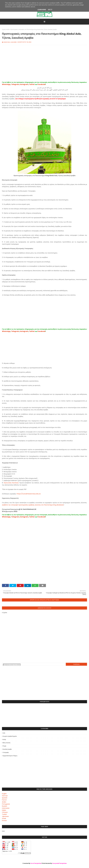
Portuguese (6, 804)
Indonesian (6, 808)
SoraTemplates (36, 863)
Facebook (41, 84)
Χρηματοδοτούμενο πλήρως (10, 756)
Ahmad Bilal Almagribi (10, 42)
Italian (4, 810)
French (4, 800)
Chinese (5, 812)
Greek (4, 818)
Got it (50, 10)
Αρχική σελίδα (6, 29)
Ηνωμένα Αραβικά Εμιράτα (10, 736)
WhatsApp (6, 84)
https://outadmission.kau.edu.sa (29, 494)
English (4, 794)
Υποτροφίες (6, 752)
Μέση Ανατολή (6, 743)
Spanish (5, 798)
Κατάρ (4, 739)
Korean (4, 821)
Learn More (42, 10)
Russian (5, 806)
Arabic (4, 802)
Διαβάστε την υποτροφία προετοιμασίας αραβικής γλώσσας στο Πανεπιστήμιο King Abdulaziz (33, 505)
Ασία (4, 733)
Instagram (24, 84)
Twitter (32, 84)
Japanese (5, 816)
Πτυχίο (4, 746)
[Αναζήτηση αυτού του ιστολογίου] (12, 665)
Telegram (15, 84)
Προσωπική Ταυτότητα (11, 483)
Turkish (4, 814)
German (5, 796)
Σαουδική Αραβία (7, 749)
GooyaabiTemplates (59, 863)
